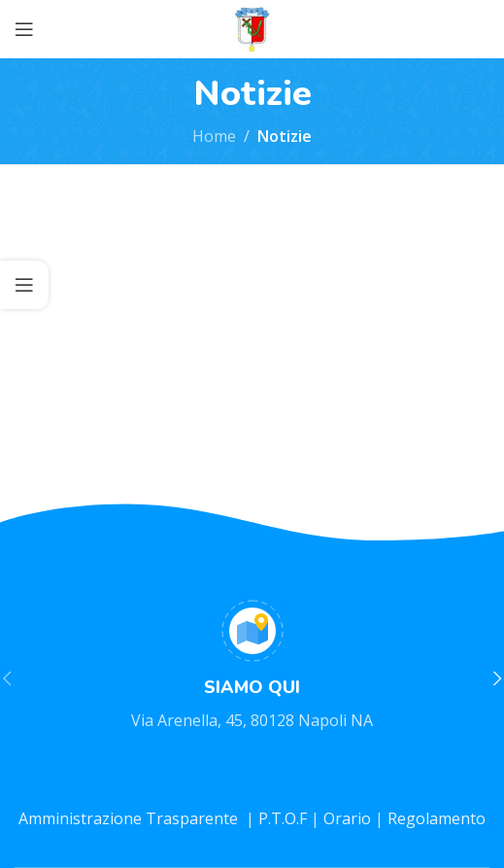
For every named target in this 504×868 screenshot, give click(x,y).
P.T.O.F (283, 818)
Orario (349, 818)
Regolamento (437, 818)
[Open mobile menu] (24, 29)
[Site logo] (252, 27)
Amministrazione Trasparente (130, 818)
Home (214, 136)
